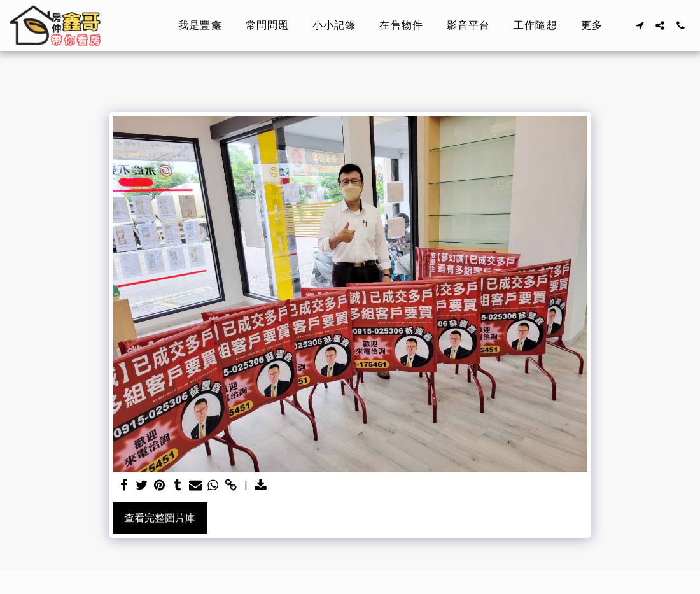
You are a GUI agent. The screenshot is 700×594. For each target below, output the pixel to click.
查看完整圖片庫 (160, 518)
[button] (640, 25)
